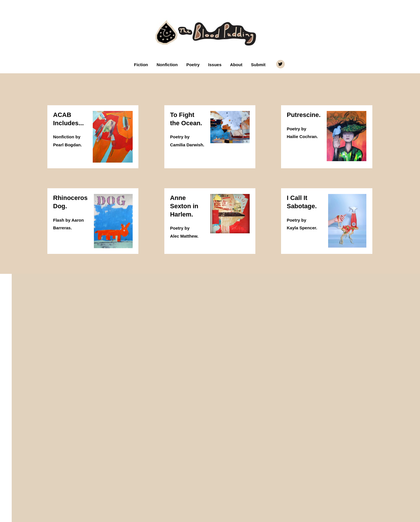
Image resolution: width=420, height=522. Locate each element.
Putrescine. (304, 115)
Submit (258, 65)
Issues (215, 65)
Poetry (193, 65)
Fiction (141, 65)
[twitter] (281, 64)
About (236, 65)
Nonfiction (167, 65)
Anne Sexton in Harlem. (184, 206)
